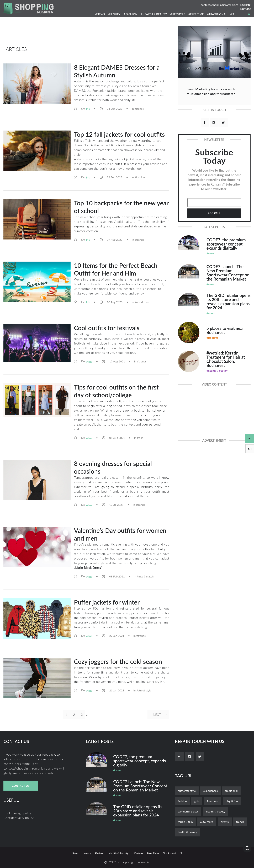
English (245, 5)
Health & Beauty (216, 811)
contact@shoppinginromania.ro (219, 5)
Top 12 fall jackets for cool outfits (119, 134)
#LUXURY (114, 14)
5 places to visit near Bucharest (225, 330)
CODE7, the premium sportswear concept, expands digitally (226, 244)
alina (89, 361)
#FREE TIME (196, 14)
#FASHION (131, 14)
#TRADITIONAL (217, 14)
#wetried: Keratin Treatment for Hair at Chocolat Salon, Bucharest (226, 359)
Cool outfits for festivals (107, 328)
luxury (87, 853)
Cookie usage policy (18, 813)
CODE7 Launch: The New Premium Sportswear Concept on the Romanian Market (228, 273)
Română (245, 9)
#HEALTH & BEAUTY (154, 14)
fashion (140, 177)
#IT (232, 14)
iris (88, 109)
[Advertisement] (86, 34)
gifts (197, 801)
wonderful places (188, 811)
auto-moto (207, 822)
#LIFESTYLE (178, 14)
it (181, 853)
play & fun (232, 801)
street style (145, 690)
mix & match (144, 302)
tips (141, 438)
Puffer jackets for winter (107, 602)
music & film (185, 822)
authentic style (187, 791)
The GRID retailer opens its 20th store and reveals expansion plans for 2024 (229, 301)
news (75, 853)
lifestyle (138, 853)
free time (213, 801)
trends (140, 109)
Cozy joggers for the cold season (118, 661)
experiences (210, 791)
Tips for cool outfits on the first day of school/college (116, 391)
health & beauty (188, 832)
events (225, 822)
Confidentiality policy (18, 818)
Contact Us (21, 786)
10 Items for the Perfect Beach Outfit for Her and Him (116, 269)
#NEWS (100, 14)
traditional (231, 791)
